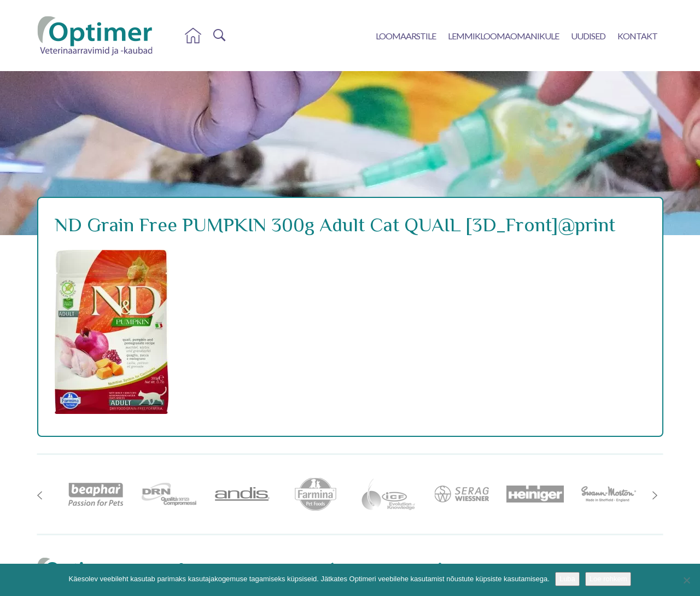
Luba (567, 579)
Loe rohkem (608, 579)
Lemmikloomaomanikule (503, 36)
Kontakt (637, 36)
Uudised (588, 36)
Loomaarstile (406, 36)
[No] (686, 580)
